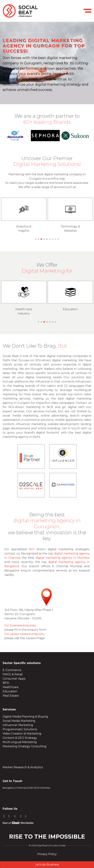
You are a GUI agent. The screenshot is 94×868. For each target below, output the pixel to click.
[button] (36, 239)
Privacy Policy (47, 854)
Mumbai (45, 788)
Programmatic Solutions (20, 729)
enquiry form (37, 630)
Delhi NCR (33, 788)
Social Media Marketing (19, 721)
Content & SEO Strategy (20, 738)
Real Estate (11, 696)
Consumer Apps (14, 679)
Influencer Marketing (18, 725)
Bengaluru (9, 788)
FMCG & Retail (13, 674)
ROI (32, 549)
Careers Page (35, 638)
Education (70, 309)
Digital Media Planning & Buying (25, 717)
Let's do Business (47, 865)
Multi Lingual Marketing (20, 742)
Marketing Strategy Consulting (25, 746)
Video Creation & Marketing (22, 734)
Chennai (21, 788)
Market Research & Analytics (23, 767)
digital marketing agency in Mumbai (62, 558)
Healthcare (11, 687)
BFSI (6, 683)
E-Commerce (12, 670)
